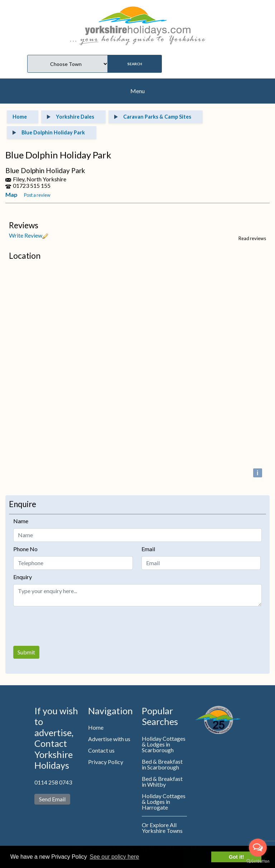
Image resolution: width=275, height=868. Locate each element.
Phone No (25, 549)
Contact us (101, 750)
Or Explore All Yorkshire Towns (162, 828)
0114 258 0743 (53, 782)
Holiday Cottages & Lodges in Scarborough (164, 744)
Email (148, 549)
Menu (137, 91)
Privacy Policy (106, 762)
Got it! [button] (236, 857)
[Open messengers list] (258, 848)
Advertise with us (109, 739)
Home (96, 727)
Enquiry (23, 577)
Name (21, 521)
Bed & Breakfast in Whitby (162, 781)
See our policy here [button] (114, 857)
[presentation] (68, 626)
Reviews (24, 225)
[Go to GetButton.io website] (258, 861)
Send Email (52, 799)
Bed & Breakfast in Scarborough (162, 764)
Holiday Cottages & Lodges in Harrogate (164, 802)
